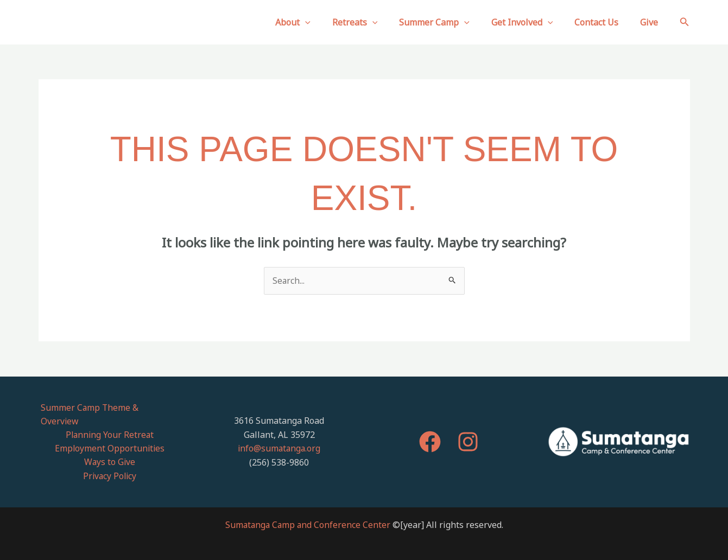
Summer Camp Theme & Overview (109, 408)
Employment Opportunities (109, 435)
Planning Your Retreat (110, 422)
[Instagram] (468, 436)
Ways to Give (110, 449)
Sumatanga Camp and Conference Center (308, 512)
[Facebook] (430, 436)
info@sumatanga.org (279, 442)
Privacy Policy (110, 463)
